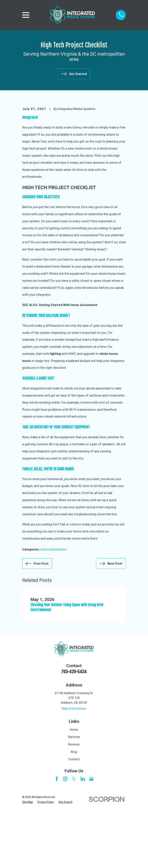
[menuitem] (28, 860)
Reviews (74, 802)
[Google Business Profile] (91, 837)
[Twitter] (74, 837)
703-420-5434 (74, 730)
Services (74, 795)
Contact (74, 817)
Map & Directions (74, 767)
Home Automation (54, 607)
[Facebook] (57, 837)
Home (74, 788)
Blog (74, 810)
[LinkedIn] (83, 837)
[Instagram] (65, 837)
